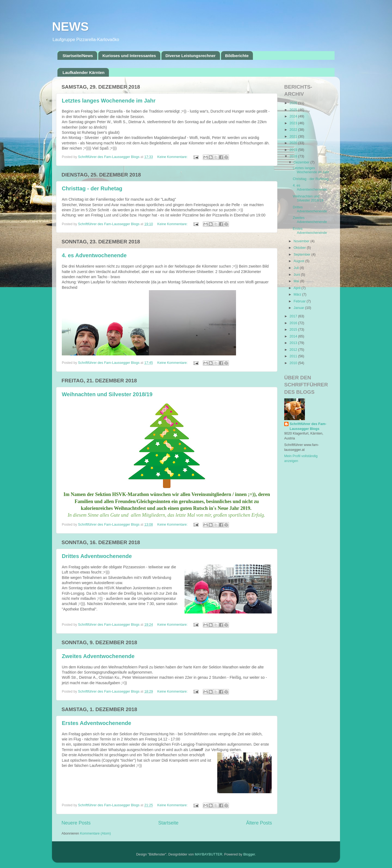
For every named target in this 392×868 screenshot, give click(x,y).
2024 (294, 116)
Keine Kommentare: (173, 157)
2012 (294, 350)
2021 (294, 137)
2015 (294, 330)
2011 (294, 356)
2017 (294, 316)
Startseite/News (78, 56)
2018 (294, 156)
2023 (294, 123)
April (298, 288)
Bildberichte (237, 56)
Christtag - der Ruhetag (92, 188)
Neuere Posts (76, 823)
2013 (294, 343)
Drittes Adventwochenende (97, 556)
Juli (297, 268)
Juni (297, 275)
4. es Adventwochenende (94, 255)
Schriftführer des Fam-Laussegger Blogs (308, 426)
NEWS (70, 27)
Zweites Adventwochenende (98, 656)
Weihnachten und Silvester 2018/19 (107, 394)
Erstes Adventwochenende (97, 723)
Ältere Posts (259, 823)
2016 (294, 323)
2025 (294, 110)
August (300, 261)
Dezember (302, 162)
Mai (297, 281)
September (303, 255)
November (302, 241)
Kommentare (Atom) (95, 833)
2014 (294, 336)
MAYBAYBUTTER (209, 854)
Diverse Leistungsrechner (191, 56)
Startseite (168, 823)
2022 (294, 130)
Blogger (249, 854)
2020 (294, 143)
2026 (294, 103)
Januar (299, 308)
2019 (294, 150)
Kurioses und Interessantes (129, 56)
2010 (294, 363)
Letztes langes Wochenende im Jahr (109, 101)
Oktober (300, 248)
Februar (300, 301)
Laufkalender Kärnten (84, 72)
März (298, 294)
